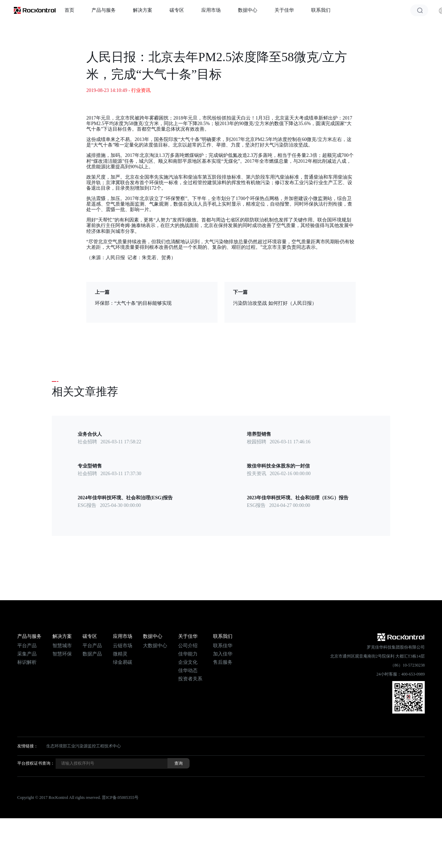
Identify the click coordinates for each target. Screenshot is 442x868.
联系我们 (321, 10)
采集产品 (27, 654)
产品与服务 (104, 10)
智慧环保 (62, 654)
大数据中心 (155, 646)
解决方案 (143, 10)
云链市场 (123, 646)
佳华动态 (188, 671)
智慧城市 (62, 646)
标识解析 (27, 662)
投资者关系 (190, 679)
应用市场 (211, 10)
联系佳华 (223, 646)
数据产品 (92, 654)
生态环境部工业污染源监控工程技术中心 (84, 746)
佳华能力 (188, 654)
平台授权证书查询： (36, 763)
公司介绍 (188, 646)
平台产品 (27, 646)
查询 (179, 763)
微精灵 (120, 654)
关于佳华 (284, 10)
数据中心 (248, 10)
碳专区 (177, 10)
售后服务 (223, 662)
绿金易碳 (123, 662)
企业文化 (188, 662)
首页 (69, 10)
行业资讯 (141, 90)
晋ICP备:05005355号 (120, 798)
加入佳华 (223, 654)
